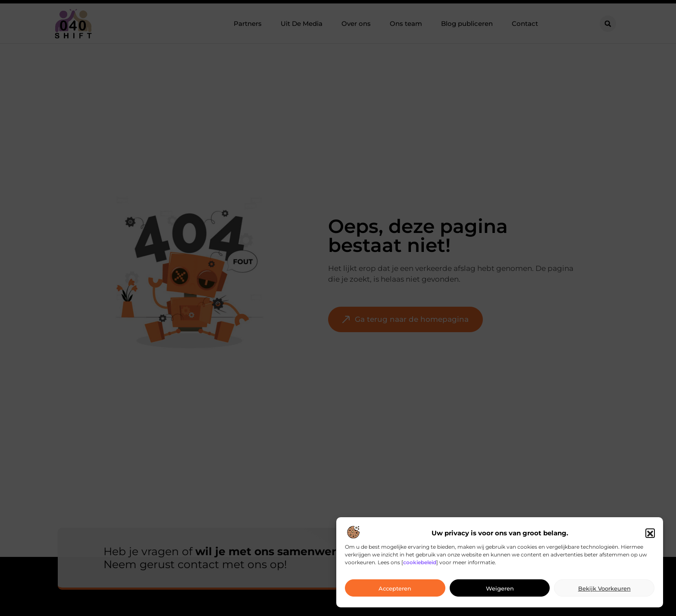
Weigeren (500, 594)
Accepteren (395, 594)
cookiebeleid (420, 569)
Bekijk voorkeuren (604, 594)
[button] (650, 540)
